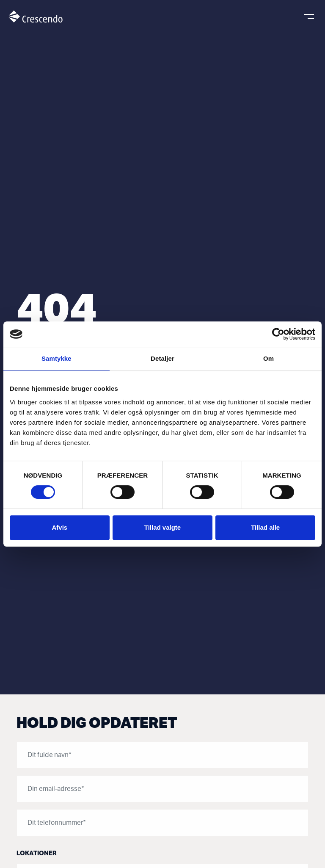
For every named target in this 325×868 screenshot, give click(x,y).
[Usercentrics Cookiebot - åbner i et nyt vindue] (278, 334)
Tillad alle (265, 527)
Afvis (59, 527)
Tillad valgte (162, 527)
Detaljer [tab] (162, 358)
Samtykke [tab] (56, 358)
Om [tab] (269, 358)
